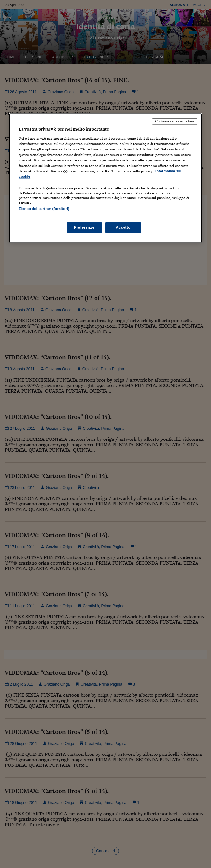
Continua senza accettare (175, 121)
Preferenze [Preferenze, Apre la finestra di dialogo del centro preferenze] (84, 228)
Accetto (123, 228)
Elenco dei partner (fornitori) (44, 209)
